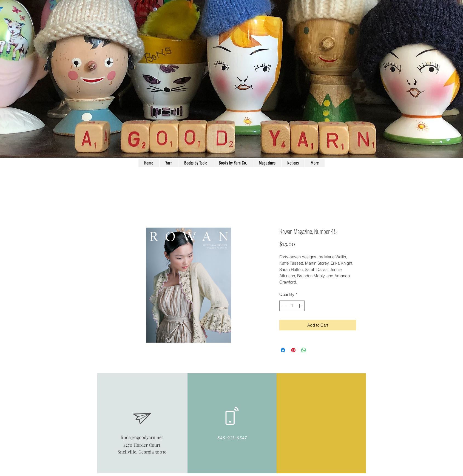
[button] (293, 163)
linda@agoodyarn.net (142, 437)
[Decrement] (284, 306)
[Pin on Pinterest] (293, 350)
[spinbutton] (292, 306)
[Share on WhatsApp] (304, 350)
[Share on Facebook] (283, 350)
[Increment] (300, 306)
